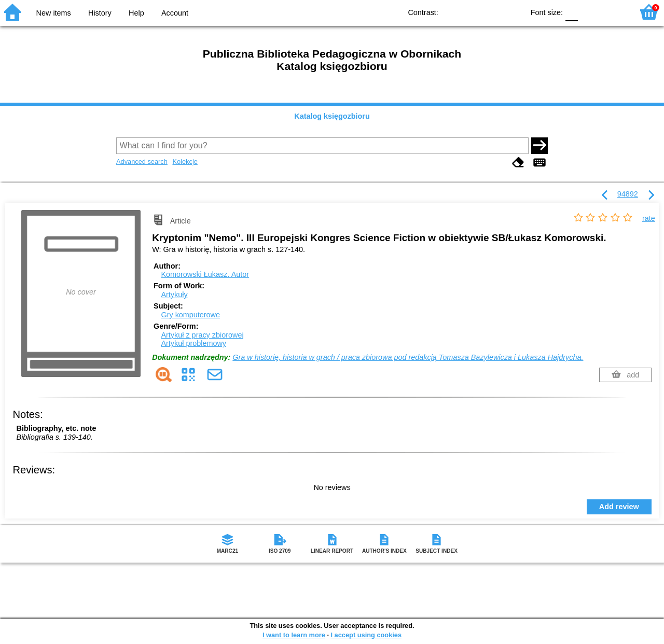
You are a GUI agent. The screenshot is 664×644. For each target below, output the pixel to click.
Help (136, 13)
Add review (619, 507)
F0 (571, 12)
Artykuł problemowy (193, 343)
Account (175, 13)
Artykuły (174, 295)
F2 (613, 12)
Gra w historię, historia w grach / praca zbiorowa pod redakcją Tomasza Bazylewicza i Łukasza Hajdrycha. (408, 357)
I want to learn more (294, 635)
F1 (590, 12)
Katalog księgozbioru (332, 116)
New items (54, 13)
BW (471, 12)
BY (513, 12)
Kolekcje (185, 162)
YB (492, 12)
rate (649, 218)
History (100, 13)
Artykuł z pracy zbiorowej (202, 335)
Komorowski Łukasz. (205, 274)
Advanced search (142, 162)
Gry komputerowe (190, 315)
